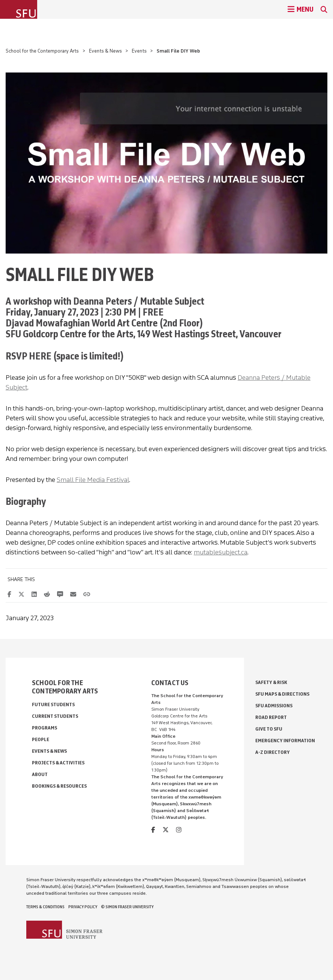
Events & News (105, 51)
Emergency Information (285, 741)
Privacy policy (83, 907)
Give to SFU (269, 729)
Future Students (53, 704)
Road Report (271, 717)
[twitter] (166, 830)
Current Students (55, 716)
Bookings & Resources (59, 786)
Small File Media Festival (93, 480)
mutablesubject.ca (221, 552)
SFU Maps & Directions (282, 694)
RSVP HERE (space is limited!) (65, 356)
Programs (44, 728)
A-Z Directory (273, 752)
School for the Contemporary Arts (42, 51)
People (41, 739)
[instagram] (179, 830)
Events (139, 51)
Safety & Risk (271, 682)
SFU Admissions (274, 706)
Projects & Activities (58, 763)
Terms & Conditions (45, 907)
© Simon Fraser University (127, 907)
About (40, 774)
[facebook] (153, 830)
